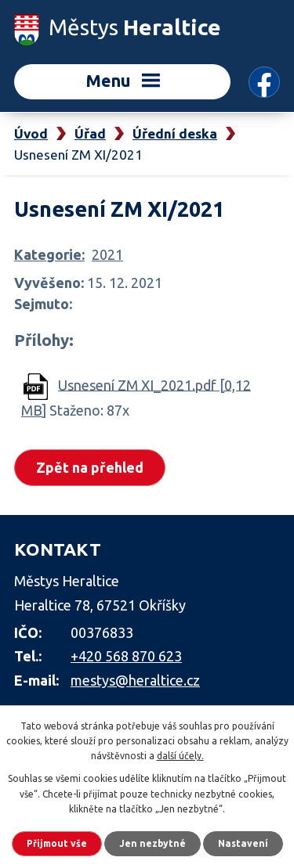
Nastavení (243, 843)
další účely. (180, 756)
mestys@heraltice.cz (135, 680)
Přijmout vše (57, 843)
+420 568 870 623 (126, 656)
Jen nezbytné (152, 843)
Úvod (31, 133)
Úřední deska (175, 133)
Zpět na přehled (90, 467)
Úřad (90, 133)
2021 (107, 254)
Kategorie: (49, 254)
